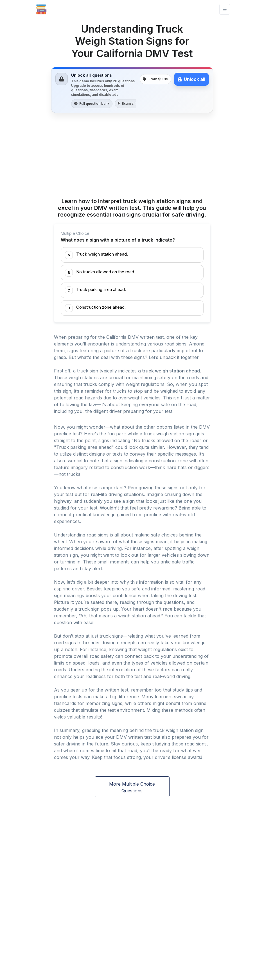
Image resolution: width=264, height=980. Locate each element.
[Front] (41, 9)
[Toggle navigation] (225, 9)
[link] (132, 90)
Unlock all (191, 79)
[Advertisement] (132, 156)
